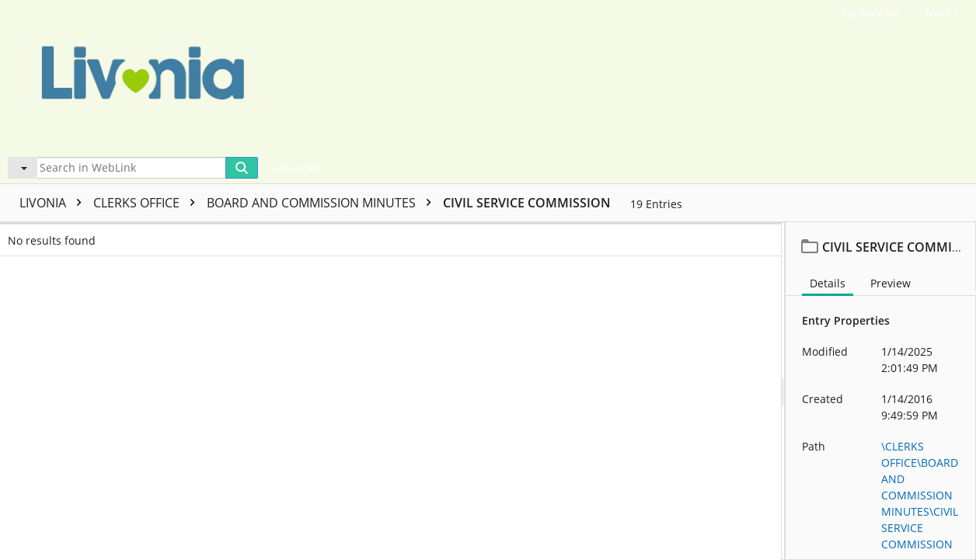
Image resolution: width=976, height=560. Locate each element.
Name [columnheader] (156, 235)
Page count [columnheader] (407, 235)
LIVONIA (54, 203)
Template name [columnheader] (579, 235)
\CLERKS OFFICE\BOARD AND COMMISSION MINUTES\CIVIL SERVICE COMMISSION (920, 495)
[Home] (477, 77)
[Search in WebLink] (131, 168)
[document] (881, 391)
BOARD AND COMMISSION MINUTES (323, 203)
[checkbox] (14, 235)
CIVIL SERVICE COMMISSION (527, 203)
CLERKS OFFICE (148, 203)
